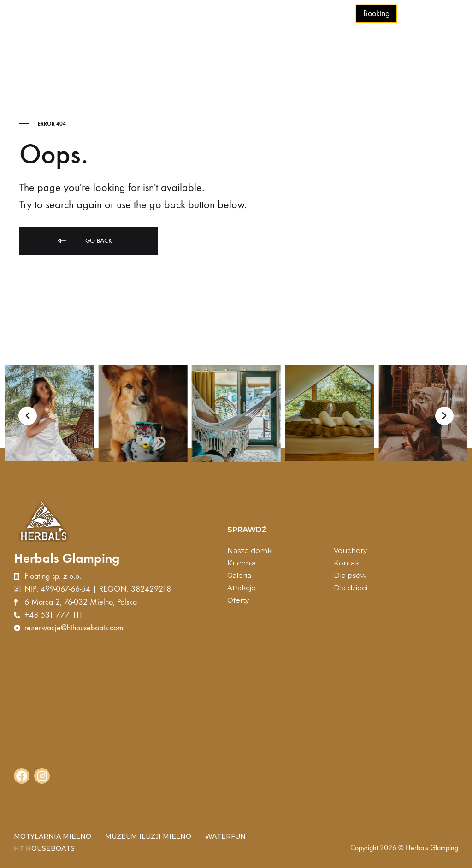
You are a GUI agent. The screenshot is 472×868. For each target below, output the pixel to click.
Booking (376, 14)
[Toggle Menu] (449, 14)
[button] (28, 416)
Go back (84, 241)
